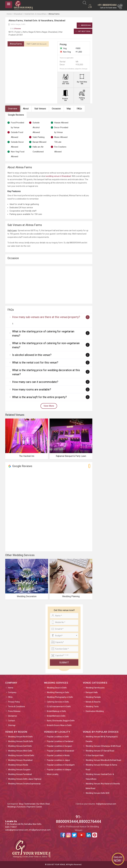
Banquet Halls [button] (92, 692)
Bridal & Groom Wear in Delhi (59, 725)
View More (49, 406)
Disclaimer (13, 716)
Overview (13, 109)
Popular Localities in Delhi (58, 737)
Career (39, 807)
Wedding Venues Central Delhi (21, 755)
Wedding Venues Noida (18, 765)
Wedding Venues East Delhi (20, 746)
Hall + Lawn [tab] (37, 44)
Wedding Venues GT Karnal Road (100, 751)
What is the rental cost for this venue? (35, 363)
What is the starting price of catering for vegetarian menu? (43, 333)
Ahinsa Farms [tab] (16, 44)
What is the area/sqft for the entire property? (39, 397)
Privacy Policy (14, 702)
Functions (21, 807)
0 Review (16, 29)
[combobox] (64, 636)
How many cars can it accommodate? (35, 382)
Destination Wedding (95, 711)
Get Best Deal (83, 31)
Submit (64, 662)
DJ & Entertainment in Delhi (59, 707)
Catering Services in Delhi (58, 702)
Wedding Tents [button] (92, 707)
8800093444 (85, 25)
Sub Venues (40, 109)
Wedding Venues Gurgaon (19, 770)
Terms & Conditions (17, 707)
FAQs (79, 109)
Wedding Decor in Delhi (57, 688)
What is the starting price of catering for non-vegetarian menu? (46, 345)
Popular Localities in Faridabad (60, 741)
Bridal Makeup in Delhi (56, 711)
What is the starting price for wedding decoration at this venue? (46, 372)
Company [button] (12, 692)
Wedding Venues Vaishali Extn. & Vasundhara (100, 777)
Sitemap (12, 725)
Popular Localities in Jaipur (58, 760)
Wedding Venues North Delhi (20, 737)
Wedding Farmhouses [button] (95, 688)
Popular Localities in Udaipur (59, 770)
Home (11, 688)
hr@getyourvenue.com (106, 804)
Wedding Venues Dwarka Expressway (24, 784)
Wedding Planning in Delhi (58, 692)
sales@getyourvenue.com (17, 830)
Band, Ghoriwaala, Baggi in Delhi (61, 721)
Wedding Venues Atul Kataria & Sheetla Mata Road (103, 786)
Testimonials (30, 804)
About (26, 109)
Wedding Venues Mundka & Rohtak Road (103, 760)
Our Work (40, 804)
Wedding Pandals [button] (93, 697)
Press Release (14, 711)
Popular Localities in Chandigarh (61, 765)
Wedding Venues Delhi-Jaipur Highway (25, 779)
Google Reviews (16, 115)
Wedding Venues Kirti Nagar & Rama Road (101, 767)
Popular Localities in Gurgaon (59, 746)
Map (69, 109)
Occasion (56, 109)
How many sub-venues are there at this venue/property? (46, 317)
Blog (21, 804)
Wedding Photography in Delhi (60, 697)
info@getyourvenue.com (40, 830)
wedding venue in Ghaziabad (58, 176)
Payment (31, 807)
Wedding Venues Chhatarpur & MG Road (103, 746)
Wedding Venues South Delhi (21, 741)
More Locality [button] (53, 774)
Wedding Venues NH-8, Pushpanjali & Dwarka (102, 739)
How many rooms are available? (32, 389)
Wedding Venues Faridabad (20, 774)
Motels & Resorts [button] (93, 702)
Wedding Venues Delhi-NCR (98, 793)
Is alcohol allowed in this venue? (32, 355)
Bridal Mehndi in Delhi (56, 716)
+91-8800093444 (107, 5)
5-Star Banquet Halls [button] (95, 755)
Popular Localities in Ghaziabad (60, 751)
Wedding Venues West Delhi (20, 751)
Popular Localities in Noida (58, 755)
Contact (11, 721)
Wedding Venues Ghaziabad (20, 760)
